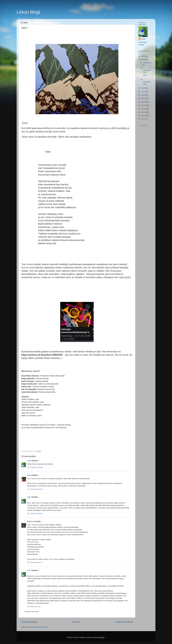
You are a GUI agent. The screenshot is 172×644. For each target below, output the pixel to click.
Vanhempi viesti (124, 622)
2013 (143, 112)
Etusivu (77, 622)
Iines (29, 475)
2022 (143, 56)
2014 (143, 109)
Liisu (29, 461)
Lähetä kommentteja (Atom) (37, 627)
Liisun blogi (28, 12)
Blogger (102, 637)
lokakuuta (147, 63)
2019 (143, 92)
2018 (143, 95)
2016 (143, 102)
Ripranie (31, 521)
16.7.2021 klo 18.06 (35, 467)
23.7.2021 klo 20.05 (35, 514)
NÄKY (145, 75)
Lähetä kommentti (31, 612)
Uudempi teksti (29, 622)
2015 (143, 105)
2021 (143, 60)
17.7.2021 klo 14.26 (35, 489)
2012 (143, 116)
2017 (143, 98)
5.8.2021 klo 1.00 (34, 606)
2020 (143, 88)
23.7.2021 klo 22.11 (35, 562)
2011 (143, 119)
